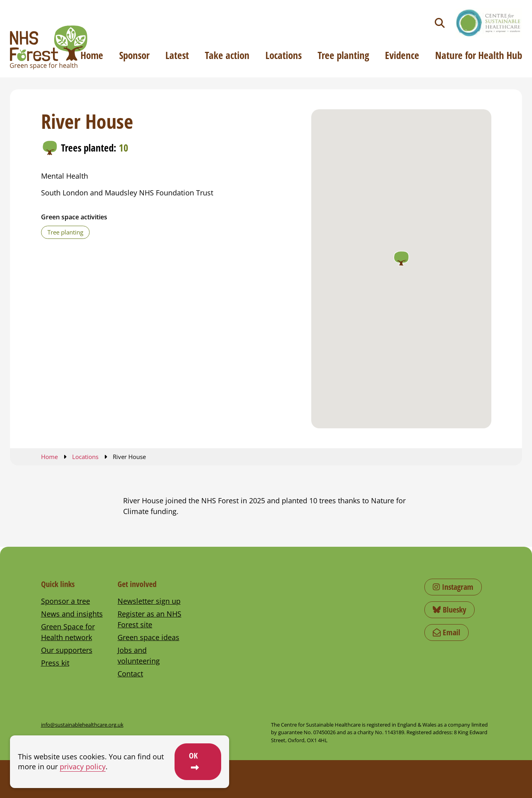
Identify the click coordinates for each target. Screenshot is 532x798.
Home (92, 55)
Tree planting (343, 55)
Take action (227, 55)
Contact (130, 674)
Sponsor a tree (66, 601)
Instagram (453, 587)
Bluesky (450, 610)
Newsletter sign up (149, 601)
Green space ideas (148, 637)
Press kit (55, 663)
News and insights (72, 614)
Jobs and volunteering (139, 655)
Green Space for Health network (68, 632)
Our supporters (67, 650)
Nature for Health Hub (479, 55)
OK (193, 756)
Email (447, 632)
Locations (284, 55)
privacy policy (83, 766)
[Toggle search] (440, 23)
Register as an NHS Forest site (149, 619)
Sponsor (134, 55)
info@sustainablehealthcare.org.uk (82, 725)
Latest (177, 55)
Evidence (402, 55)
